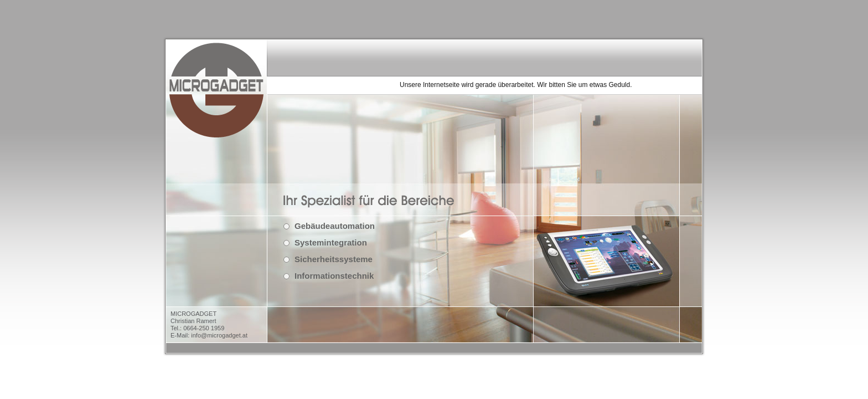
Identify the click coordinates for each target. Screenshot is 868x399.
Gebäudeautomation (335, 226)
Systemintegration (331, 242)
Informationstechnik (334, 276)
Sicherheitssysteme (334, 259)
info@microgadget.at (219, 335)
